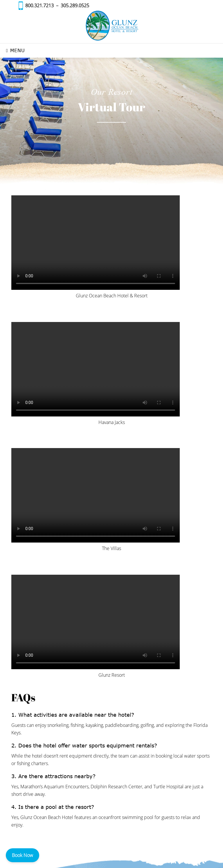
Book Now (23, 855)
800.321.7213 (39, 6)
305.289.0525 (75, 6)
